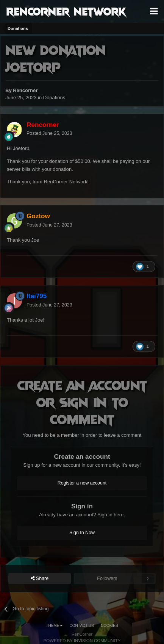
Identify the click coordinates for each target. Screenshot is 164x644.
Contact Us (82, 626)
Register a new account (82, 483)
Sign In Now (82, 533)
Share (40, 579)
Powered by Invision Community (82, 641)
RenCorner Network (66, 11)
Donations (54, 98)
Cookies (109, 626)
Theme (54, 626)
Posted (49, 133)
